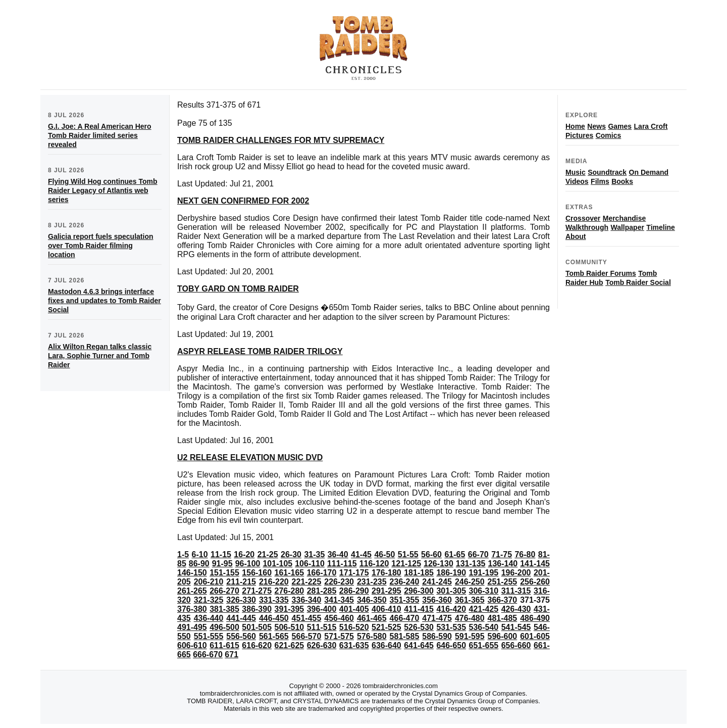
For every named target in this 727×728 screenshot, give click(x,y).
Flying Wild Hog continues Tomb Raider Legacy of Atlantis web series (103, 190)
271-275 (257, 591)
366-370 (503, 600)
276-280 (290, 591)
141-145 (535, 564)
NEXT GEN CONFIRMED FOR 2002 (243, 201)
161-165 (290, 573)
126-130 (438, 564)
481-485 (503, 618)
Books (622, 181)
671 (231, 654)
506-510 (290, 627)
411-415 (419, 609)
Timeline (661, 227)
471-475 (437, 618)
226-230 (339, 582)
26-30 (291, 554)
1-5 (183, 554)
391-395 (290, 609)
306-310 (484, 591)
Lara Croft (651, 126)
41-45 (361, 554)
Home (575, 126)
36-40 (338, 554)
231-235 (372, 582)
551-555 (209, 636)
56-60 (431, 554)
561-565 (274, 636)
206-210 (209, 582)
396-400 (322, 609)
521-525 (386, 627)
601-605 (535, 636)
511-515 (322, 627)
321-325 (209, 600)
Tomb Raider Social (638, 282)
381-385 (224, 609)
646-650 (451, 645)
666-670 (208, 654)
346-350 (372, 600)
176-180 (386, 573)
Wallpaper (627, 227)
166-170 (322, 573)
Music (576, 172)
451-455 (307, 618)
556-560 (241, 636)
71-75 (502, 554)
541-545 (516, 627)
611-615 (224, 645)
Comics (609, 135)
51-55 (408, 554)
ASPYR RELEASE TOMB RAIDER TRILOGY (260, 351)
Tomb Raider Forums (601, 273)
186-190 (451, 573)
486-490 (535, 618)
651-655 (484, 645)
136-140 (503, 564)
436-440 (209, 618)
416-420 (451, 609)
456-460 (339, 618)
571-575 (339, 636)
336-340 (307, 600)
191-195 (484, 573)
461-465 (372, 618)
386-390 (257, 609)
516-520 (354, 627)
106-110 (310, 564)
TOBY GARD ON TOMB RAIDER (238, 289)
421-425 (484, 609)
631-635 (354, 645)
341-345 (339, 600)
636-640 (386, 645)
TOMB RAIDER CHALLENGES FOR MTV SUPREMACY (281, 140)
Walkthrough (587, 227)
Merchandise (625, 218)
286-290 (354, 591)
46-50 (384, 554)
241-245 (437, 582)
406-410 (386, 609)
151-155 (224, 573)
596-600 (503, 636)
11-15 (221, 554)
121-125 (406, 564)
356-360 (437, 600)
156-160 (257, 573)
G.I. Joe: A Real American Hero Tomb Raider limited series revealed (100, 135)
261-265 (192, 591)
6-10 (200, 554)
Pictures (579, 135)
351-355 (405, 600)
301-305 (451, 591)
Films (600, 181)
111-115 (342, 564)
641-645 (419, 645)
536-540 (484, 627)
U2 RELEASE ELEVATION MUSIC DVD (250, 457)
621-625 (290, 645)
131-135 (471, 564)
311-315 (516, 591)
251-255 (503, 582)
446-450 (274, 618)
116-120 (374, 564)
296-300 (419, 591)
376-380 (192, 609)
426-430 (516, 609)
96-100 (248, 564)
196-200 (516, 573)
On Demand (649, 172)
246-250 (470, 582)
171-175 (354, 573)
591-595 (470, 636)
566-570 (307, 636)
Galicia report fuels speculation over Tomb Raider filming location (101, 246)
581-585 (405, 636)
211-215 (241, 582)
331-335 (274, 600)
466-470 (405, 618)
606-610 (192, 645)
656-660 (516, 645)
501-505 (257, 627)
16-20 (244, 554)
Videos (577, 181)
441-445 (241, 618)
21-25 (268, 554)
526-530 (419, 627)
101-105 (277, 564)
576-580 (372, 636)
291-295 (386, 591)
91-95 (222, 564)
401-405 (354, 609)
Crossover (583, 218)
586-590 (437, 636)
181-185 (419, 573)
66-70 (478, 554)
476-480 (470, 618)
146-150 (192, 573)
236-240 (405, 582)
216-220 (274, 582)
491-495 (192, 627)
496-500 (224, 627)
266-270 (224, 591)
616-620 (257, 645)
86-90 (199, 564)
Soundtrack (607, 172)
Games (620, 126)
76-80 (525, 554)
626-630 (322, 645)
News (596, 126)
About (576, 236)
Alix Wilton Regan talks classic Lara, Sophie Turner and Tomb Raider (100, 356)
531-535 (451, 627)
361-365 (470, 600)
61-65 (455, 554)
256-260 (535, 582)
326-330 (241, 600)
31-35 (314, 554)
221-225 (307, 582)
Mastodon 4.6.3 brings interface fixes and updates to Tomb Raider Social (105, 301)
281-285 (322, 591)
